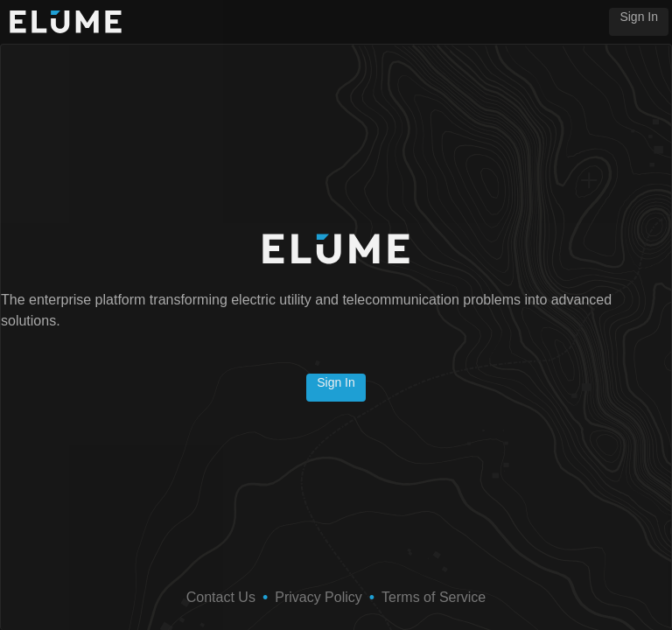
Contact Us (221, 597)
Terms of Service (434, 597)
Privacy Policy (318, 597)
